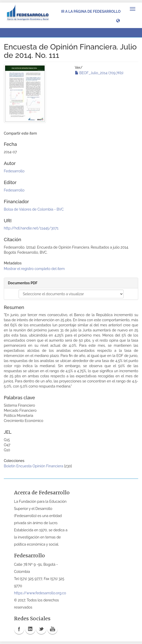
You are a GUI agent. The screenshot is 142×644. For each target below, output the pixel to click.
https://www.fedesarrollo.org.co (40, 593)
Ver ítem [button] (16, 33)
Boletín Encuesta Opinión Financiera (34, 466)
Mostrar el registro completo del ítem (34, 269)
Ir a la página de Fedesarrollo (91, 11)
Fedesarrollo (14, 171)
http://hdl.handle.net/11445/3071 (31, 228)
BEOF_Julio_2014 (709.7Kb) (99, 73)
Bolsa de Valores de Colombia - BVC (34, 209)
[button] (118, 20)
